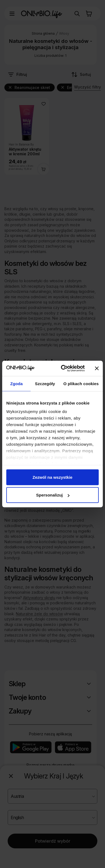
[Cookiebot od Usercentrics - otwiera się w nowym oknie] (63, 368)
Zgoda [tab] (16, 383)
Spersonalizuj (53, 495)
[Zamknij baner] (97, 368)
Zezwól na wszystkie (52, 477)
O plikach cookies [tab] (81, 383)
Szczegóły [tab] (45, 383)
